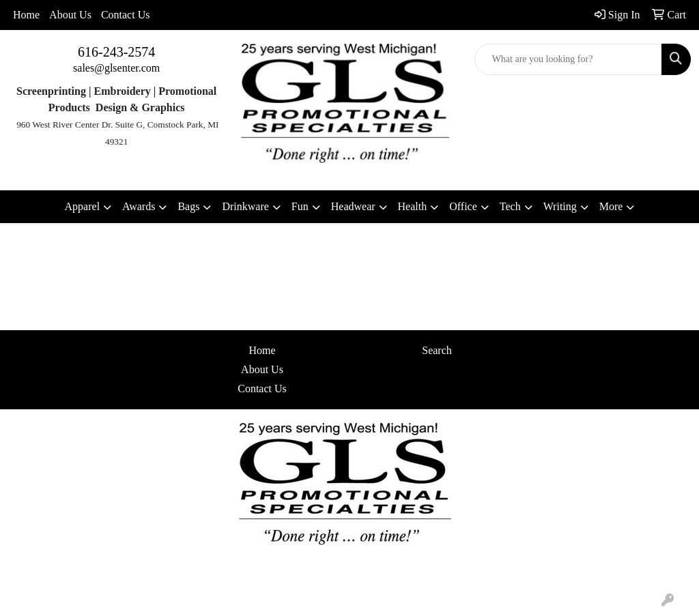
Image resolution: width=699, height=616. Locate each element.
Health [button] (413, 206)
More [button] (611, 206)
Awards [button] (139, 206)
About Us (70, 15)
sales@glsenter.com (116, 68)
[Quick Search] (568, 59)
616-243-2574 (116, 52)
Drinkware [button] (245, 206)
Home (26, 15)
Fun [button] (300, 206)
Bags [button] (188, 206)
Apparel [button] (83, 206)
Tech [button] (510, 206)
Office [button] (463, 206)
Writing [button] (560, 206)
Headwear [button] (353, 206)
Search (437, 350)
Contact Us (126, 15)
